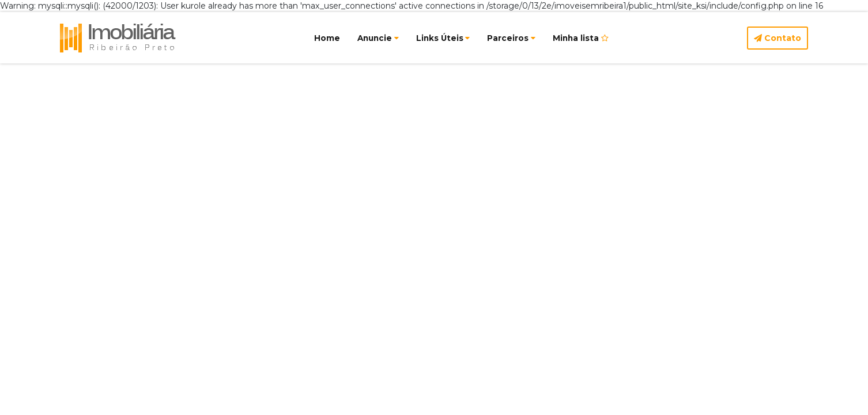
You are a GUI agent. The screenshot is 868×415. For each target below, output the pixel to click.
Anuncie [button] (378, 38)
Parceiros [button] (511, 38)
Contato (778, 38)
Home (327, 38)
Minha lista (581, 38)
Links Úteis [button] (443, 38)
